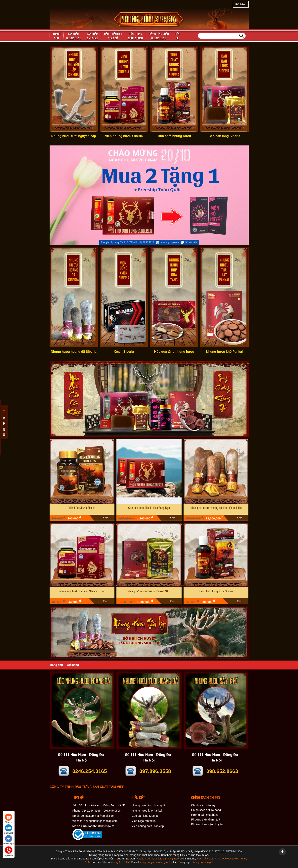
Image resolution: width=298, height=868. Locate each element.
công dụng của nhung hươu (156, 862)
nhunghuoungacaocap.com (101, 821)
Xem (105, 518)
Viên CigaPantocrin (144, 821)
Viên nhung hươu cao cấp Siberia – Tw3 (82, 591)
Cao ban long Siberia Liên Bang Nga (149, 508)
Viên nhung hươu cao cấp (148, 826)
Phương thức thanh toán (206, 820)
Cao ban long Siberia (224, 136)
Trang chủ (56, 665)
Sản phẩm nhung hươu (74, 36)
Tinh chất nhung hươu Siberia (216, 591)
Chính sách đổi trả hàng (206, 810)
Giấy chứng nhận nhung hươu (159, 36)
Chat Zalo (9, 829)
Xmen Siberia (124, 352)
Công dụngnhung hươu (135, 36)
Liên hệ (177, 36)
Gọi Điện (9, 851)
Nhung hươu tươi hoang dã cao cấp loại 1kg (216, 508)
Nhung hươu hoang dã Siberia (74, 352)
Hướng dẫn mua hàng (205, 815)
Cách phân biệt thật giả (113, 36)
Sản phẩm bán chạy (93, 36)
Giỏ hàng (241, 4)
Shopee (9, 818)
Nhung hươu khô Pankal (224, 352)
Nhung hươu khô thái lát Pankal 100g (149, 591)
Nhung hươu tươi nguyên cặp (74, 136)
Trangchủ (56, 36)
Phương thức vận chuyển (207, 824)
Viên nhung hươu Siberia (124, 136)
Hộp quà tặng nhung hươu (174, 352)
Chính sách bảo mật (204, 805)
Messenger (9, 840)
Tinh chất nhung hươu (174, 136)
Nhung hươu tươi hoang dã (149, 805)
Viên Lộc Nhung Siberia (82, 508)
